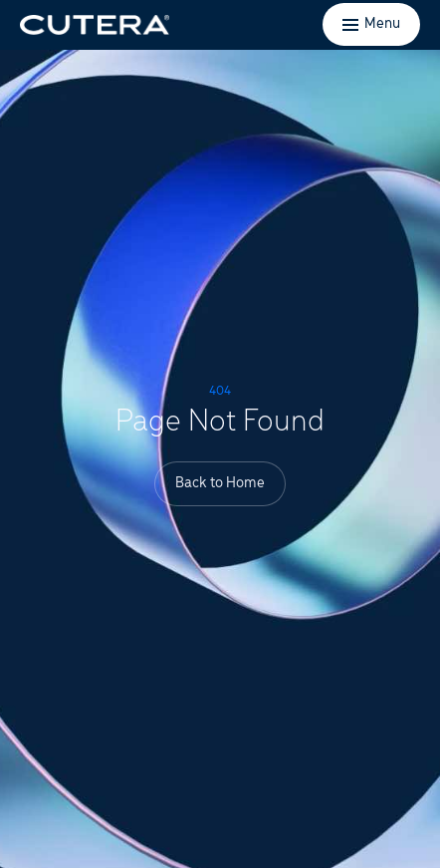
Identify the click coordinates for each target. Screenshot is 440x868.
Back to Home (220, 483)
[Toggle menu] (371, 24)
